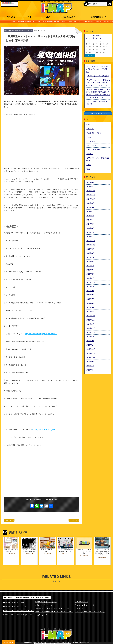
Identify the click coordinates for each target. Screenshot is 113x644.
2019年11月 (91, 353)
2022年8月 (90, 295)
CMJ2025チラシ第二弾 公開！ (98, 76)
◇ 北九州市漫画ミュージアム (46, 596)
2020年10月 (91, 337)
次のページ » (74, 520)
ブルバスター (91, 145)
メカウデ (90, 154)
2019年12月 (91, 349)
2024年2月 (90, 232)
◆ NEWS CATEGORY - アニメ (15, 601)
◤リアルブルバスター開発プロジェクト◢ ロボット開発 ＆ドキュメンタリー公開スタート (98, 83)
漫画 (88, 169)
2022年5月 (90, 307)
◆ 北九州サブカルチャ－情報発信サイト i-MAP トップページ (27, 592)
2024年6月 (90, 216)
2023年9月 (90, 249)
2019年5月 (90, 366)
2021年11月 (91, 320)
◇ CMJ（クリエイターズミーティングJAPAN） (53, 603)
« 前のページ (9, 520)
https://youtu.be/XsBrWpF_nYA (44, 430)
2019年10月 (91, 357)
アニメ (30, 31)
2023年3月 (90, 270)
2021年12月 (91, 316)
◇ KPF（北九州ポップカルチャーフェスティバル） (54, 606)
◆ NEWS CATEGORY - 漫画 (14, 597)
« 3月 (90, 55)
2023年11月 (91, 241)
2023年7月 (90, 257)
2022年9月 (90, 291)
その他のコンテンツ (19, 31)
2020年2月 (90, 341)
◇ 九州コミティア (82, 596)
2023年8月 (90, 253)
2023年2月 (90, 274)
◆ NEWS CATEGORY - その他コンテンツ (19, 609)
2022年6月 (90, 303)
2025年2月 (90, 187)
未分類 (89, 165)
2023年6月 (90, 262)
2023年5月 (90, 266)
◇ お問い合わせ (41, 609)
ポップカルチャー (93, 150)
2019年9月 (90, 362)
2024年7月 (90, 212)
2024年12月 (91, 191)
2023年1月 (90, 278)
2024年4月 (90, 224)
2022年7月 (90, 299)
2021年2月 (90, 324)
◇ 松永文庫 (79, 603)
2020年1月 (90, 345)
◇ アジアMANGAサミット (85, 600)
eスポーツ (90, 129)
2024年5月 (90, 220)
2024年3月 (90, 228)
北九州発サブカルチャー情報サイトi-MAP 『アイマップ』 (52, 642)
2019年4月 (90, 370)
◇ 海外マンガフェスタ (44, 600)
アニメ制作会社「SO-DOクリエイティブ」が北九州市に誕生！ (97, 69)
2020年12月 (91, 328)
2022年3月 (90, 312)
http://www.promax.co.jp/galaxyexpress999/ (41, 334)
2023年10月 (91, 245)
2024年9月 (90, 203)
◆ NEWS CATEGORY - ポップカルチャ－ (19, 605)
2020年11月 (91, 332)
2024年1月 (90, 237)
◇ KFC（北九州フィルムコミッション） (90, 606)
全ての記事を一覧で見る (98, 113)
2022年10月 (91, 287)
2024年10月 (91, 199)
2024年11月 (91, 195)
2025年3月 (90, 182)
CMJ (88, 125)
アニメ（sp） (91, 141)
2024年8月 (90, 207)
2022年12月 (91, 282)
